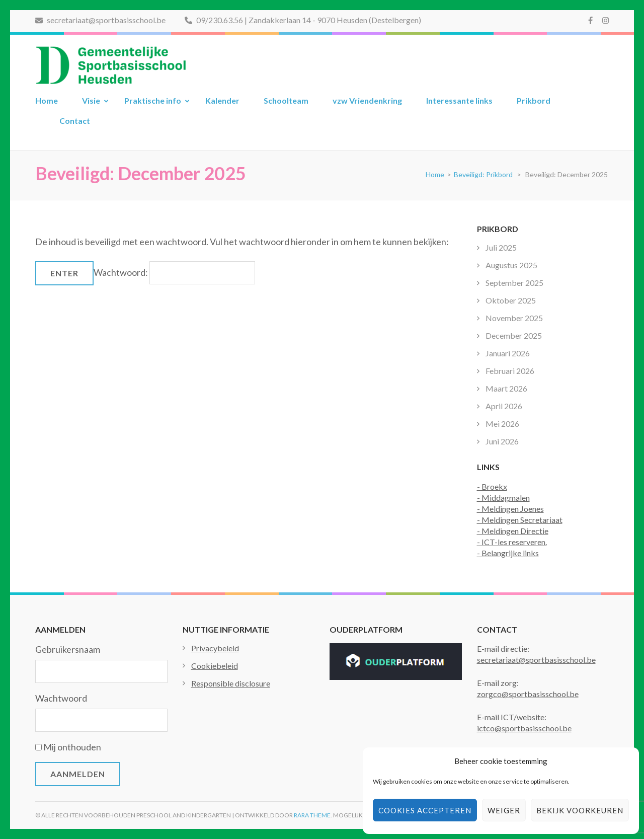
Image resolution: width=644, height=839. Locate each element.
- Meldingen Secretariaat (520, 520)
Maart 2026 (506, 388)
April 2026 (504, 406)
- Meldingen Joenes (510, 509)
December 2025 (514, 335)
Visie (91, 100)
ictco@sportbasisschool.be (524, 728)
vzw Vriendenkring (367, 100)
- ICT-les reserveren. (512, 542)
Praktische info (153, 100)
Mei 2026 (502, 424)
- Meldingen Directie (513, 531)
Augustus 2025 (511, 265)
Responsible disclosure (231, 683)
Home (47, 100)
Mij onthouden (72, 747)
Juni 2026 (502, 441)
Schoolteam (286, 100)
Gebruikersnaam (68, 649)
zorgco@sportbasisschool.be (528, 694)
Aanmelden (78, 774)
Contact (75, 121)
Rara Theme (312, 815)
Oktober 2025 (511, 300)
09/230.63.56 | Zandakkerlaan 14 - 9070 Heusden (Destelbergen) (303, 20)
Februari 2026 (510, 371)
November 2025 (514, 318)
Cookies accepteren (425, 810)
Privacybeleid (215, 648)
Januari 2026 (508, 353)
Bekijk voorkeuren (580, 810)
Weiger (504, 810)
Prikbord (534, 100)
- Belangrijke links (508, 553)
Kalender (222, 100)
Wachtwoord (61, 698)
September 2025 (514, 283)
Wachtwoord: (174, 272)
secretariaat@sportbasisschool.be (100, 20)
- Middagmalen (503, 498)
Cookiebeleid (215, 666)
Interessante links (459, 100)
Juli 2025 (501, 247)
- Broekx (492, 486)
